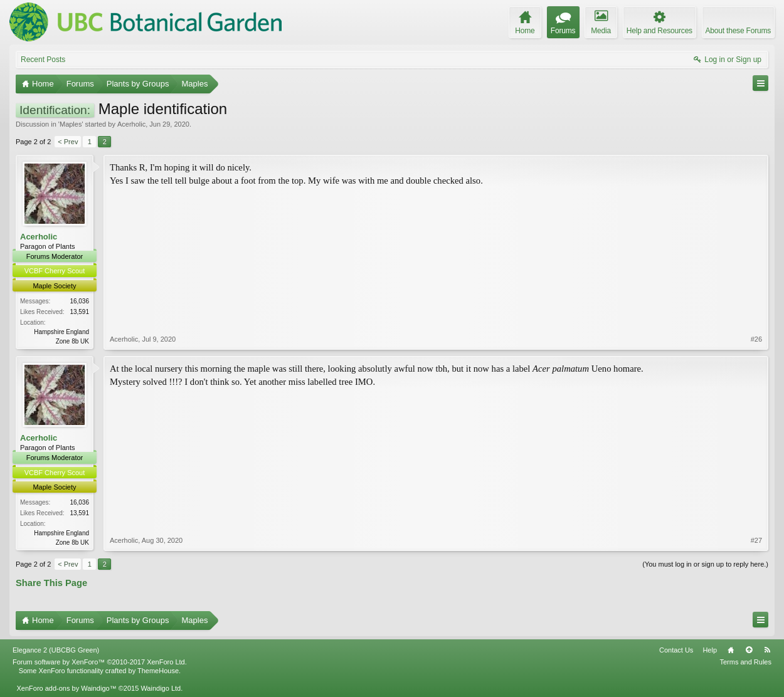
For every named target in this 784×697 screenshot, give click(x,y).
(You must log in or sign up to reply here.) (705, 564)
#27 (756, 540)
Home (731, 650)
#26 (756, 339)
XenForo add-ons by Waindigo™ (66, 688)
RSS (767, 650)
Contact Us (676, 650)
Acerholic (131, 124)
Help (710, 650)
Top (749, 650)
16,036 (79, 301)
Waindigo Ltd (161, 688)
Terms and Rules (745, 662)
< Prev (68, 142)
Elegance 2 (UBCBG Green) (56, 650)
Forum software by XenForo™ (100, 662)
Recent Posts (43, 60)
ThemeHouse (158, 671)
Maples (71, 124)
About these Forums (738, 31)
